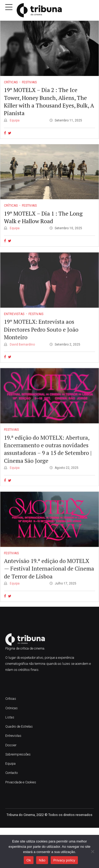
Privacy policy (64, 860)
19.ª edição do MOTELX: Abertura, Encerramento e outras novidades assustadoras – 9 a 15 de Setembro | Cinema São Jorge (48, 456)
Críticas (11, 82)
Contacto (11, 773)
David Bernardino (22, 351)
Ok (29, 860)
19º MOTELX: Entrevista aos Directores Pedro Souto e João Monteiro (41, 336)
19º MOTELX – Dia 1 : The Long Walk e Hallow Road (43, 217)
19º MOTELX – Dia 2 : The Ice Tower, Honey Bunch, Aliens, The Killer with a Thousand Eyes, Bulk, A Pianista (49, 101)
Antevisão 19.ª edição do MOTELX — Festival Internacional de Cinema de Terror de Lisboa (49, 575)
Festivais (29, 82)
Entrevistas (14, 321)
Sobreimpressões (18, 754)
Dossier (11, 745)
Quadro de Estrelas (19, 726)
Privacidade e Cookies (21, 782)
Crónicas (11, 708)
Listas (10, 717)
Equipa (14, 120)
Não (42, 860)
